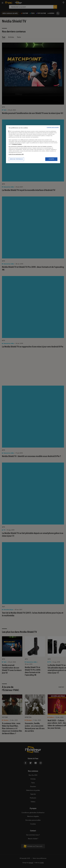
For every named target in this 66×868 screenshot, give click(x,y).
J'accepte (51, 159)
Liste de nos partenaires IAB (16, 154)
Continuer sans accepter (53, 127)
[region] (33, 144)
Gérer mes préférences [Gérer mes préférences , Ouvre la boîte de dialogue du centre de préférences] (16, 159)
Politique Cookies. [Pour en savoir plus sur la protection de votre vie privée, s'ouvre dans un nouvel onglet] (17, 144)
